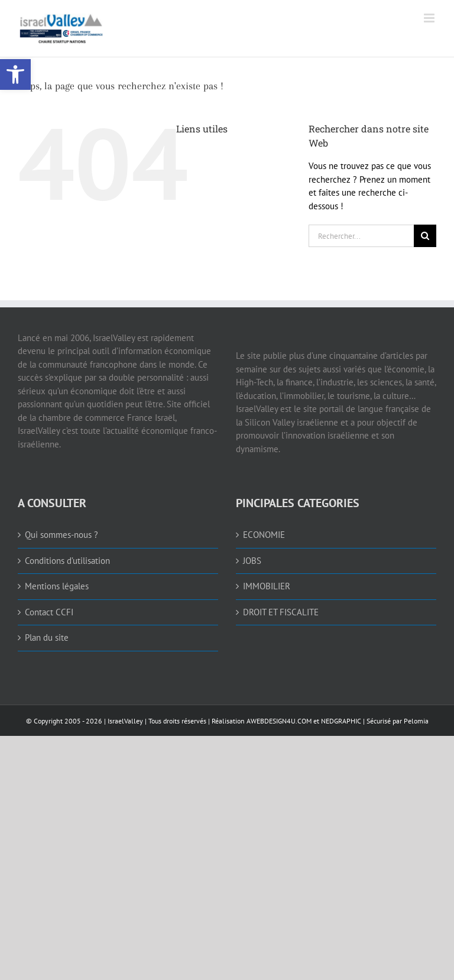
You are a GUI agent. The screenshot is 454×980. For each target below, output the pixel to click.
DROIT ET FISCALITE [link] (281, 612)
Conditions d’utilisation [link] (67, 561)
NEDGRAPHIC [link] (340, 721)
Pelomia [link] (416, 721)
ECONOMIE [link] (264, 535)
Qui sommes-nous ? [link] (61, 535)
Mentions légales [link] (57, 586)
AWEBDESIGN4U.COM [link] (279, 721)
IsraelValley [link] (125, 721)
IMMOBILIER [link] (267, 586)
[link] (15, 74)
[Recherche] (425, 236)
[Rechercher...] (361, 236)
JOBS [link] (252, 561)
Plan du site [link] (47, 637)
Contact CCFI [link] (49, 612)
